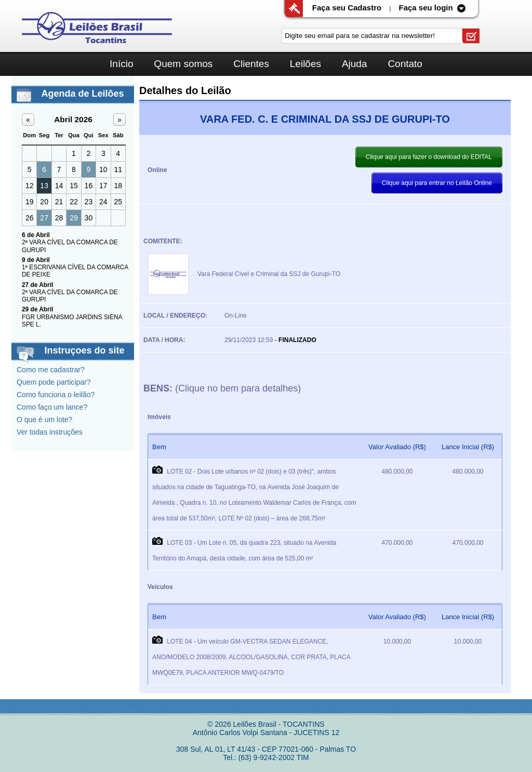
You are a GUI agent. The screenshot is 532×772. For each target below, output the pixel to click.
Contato (405, 64)
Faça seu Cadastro (347, 8)
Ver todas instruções (50, 432)
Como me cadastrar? (51, 370)
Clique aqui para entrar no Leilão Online (437, 183)
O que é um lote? (44, 420)
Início (121, 64)
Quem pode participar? (54, 382)
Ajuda (355, 64)
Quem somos (183, 64)
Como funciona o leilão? (56, 395)
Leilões (305, 64)
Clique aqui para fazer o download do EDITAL (429, 157)
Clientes (251, 64)
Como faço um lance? (52, 407)
